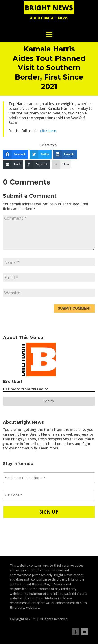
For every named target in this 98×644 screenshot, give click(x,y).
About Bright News (49, 18)
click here (48, 131)
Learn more (49, 448)
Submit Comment (74, 308)
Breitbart (13, 382)
